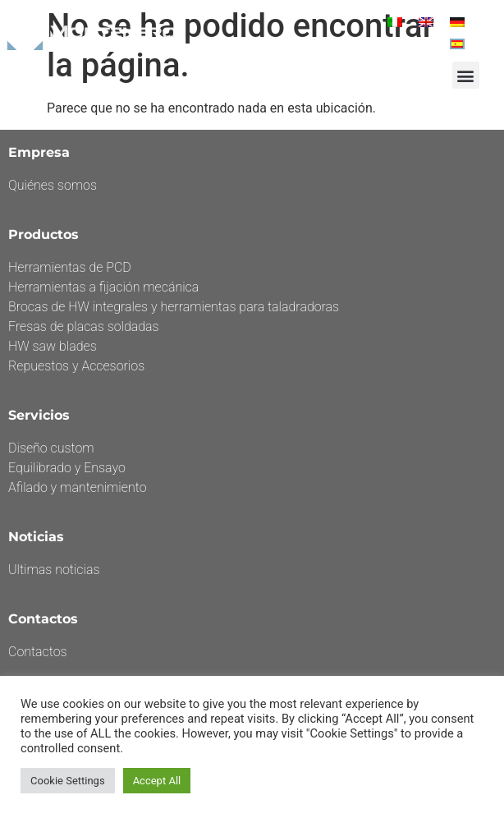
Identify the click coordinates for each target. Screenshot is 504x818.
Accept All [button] (157, 781)
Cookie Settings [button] (68, 781)
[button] (466, 75)
